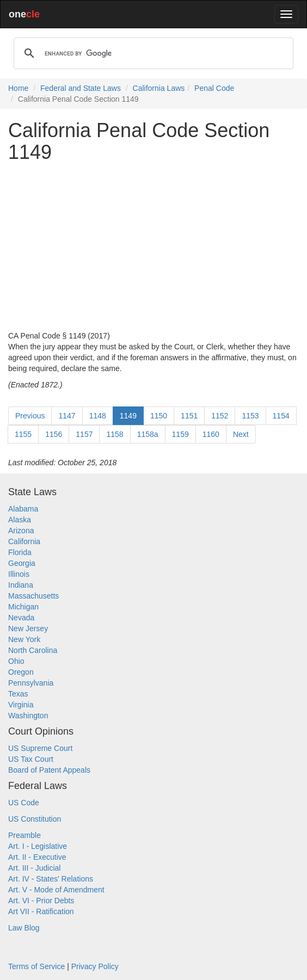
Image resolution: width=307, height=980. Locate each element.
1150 (159, 416)
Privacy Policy (95, 966)
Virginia (21, 705)
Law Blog (24, 928)
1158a (148, 434)
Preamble (24, 835)
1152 (220, 416)
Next (241, 434)
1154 (281, 416)
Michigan (23, 607)
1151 (189, 416)
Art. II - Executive (37, 857)
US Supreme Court (40, 748)
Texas (18, 694)
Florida (20, 552)
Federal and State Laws (81, 88)
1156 (54, 434)
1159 (180, 434)
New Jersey (28, 628)
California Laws (159, 88)
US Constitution (35, 819)
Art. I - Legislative (38, 846)
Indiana (21, 585)
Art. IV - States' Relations (51, 879)
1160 (211, 434)
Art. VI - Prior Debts (41, 901)
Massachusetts (33, 596)
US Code (24, 803)
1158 (115, 434)
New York (24, 639)
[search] (152, 53)
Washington (28, 716)
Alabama (23, 509)
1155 (23, 434)
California (24, 541)
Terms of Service (36, 966)
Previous (30, 416)
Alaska (20, 520)
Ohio (16, 661)
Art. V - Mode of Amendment (56, 890)
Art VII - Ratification (41, 911)
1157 (84, 434)
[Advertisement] (153, 246)
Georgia (22, 563)
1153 (250, 416)
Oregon (21, 672)
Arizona (21, 531)
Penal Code (214, 88)
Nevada (21, 618)
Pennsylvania (31, 683)
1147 (67, 416)
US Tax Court (31, 759)
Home (18, 88)
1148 (98, 416)
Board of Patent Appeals (49, 770)
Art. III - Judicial (34, 868)
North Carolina (33, 650)
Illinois (19, 574)
